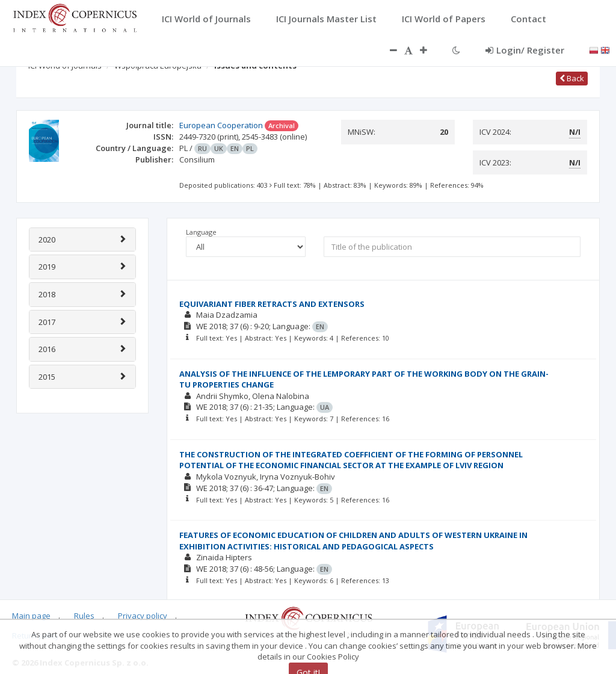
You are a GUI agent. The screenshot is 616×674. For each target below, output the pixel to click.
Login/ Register (525, 50)
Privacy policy (143, 616)
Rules (84, 616)
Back (572, 78)
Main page (31, 616)
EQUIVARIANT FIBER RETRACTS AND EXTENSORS (272, 304)
